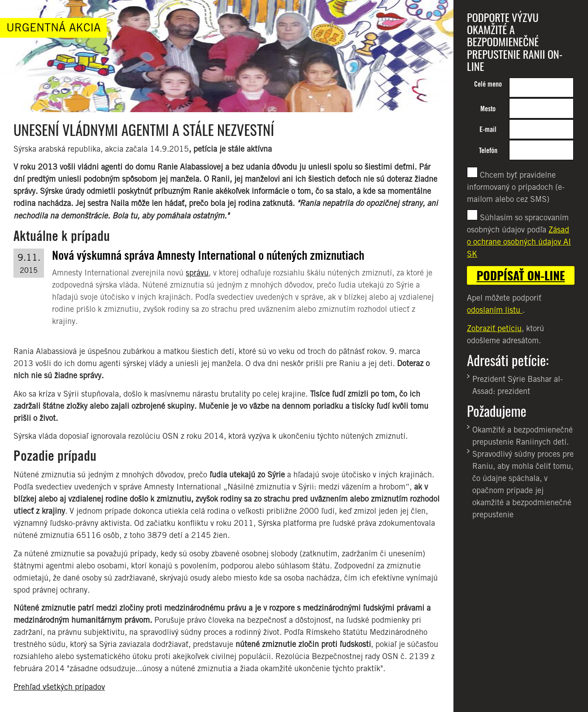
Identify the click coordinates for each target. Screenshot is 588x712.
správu (197, 273)
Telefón (488, 151)
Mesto (488, 109)
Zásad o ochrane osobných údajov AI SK (519, 242)
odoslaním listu (495, 310)
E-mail (488, 129)
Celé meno (488, 84)
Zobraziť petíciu (494, 328)
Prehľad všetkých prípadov (59, 687)
